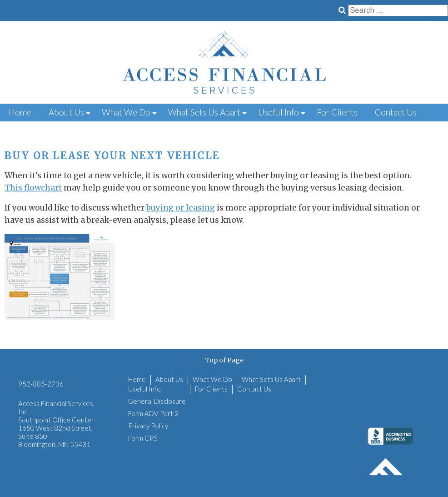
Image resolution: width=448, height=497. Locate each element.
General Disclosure (157, 401)
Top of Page (224, 360)
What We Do (126, 112)
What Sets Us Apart (204, 112)
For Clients (337, 112)
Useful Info (279, 112)
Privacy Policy (148, 426)
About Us (66, 112)
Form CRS (143, 438)
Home (20, 112)
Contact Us (396, 112)
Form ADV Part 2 (153, 413)
